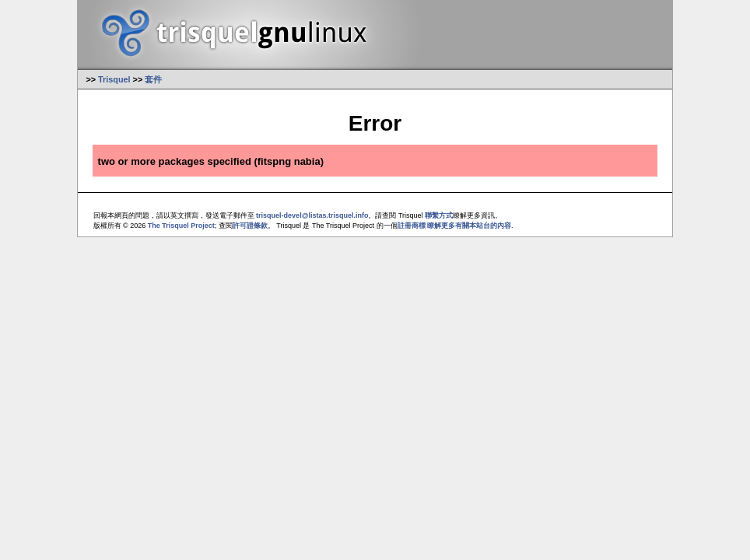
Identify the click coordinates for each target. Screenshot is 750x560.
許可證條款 (250, 226)
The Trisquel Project (181, 226)
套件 (153, 79)
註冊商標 (412, 226)
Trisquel (114, 79)
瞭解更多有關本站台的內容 (469, 226)
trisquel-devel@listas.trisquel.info (312, 215)
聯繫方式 (439, 215)
